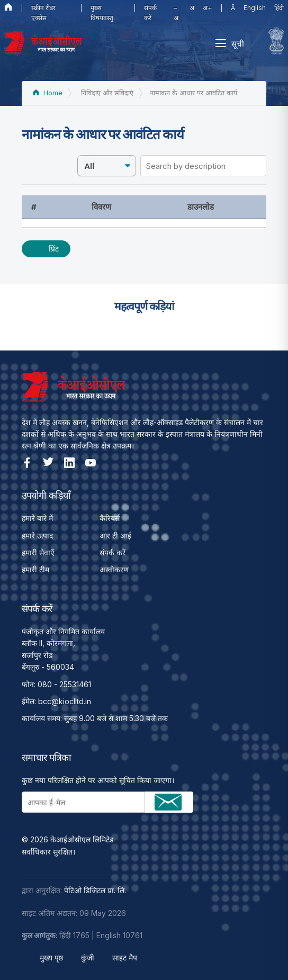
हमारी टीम (35, 569)
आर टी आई (115, 536)
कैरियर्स (110, 518)
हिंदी (279, 8)
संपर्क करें (150, 13)
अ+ (207, 8)
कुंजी (88, 957)
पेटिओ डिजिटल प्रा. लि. (95, 890)
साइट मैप (125, 957)
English (255, 8)
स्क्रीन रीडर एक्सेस (43, 13)
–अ (176, 13)
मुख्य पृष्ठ (51, 957)
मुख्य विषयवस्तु (102, 13)
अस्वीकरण (114, 569)
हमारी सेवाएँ (38, 552)
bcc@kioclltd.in (65, 701)
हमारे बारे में (37, 518)
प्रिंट (54, 249)
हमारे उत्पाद (37, 536)
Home (48, 93)
